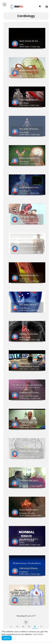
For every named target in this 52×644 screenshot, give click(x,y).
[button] (47, 7)
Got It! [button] (7, 638)
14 (23, 627)
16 (35, 627)
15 (29, 627)
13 (17, 627)
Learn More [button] (38, 634)
